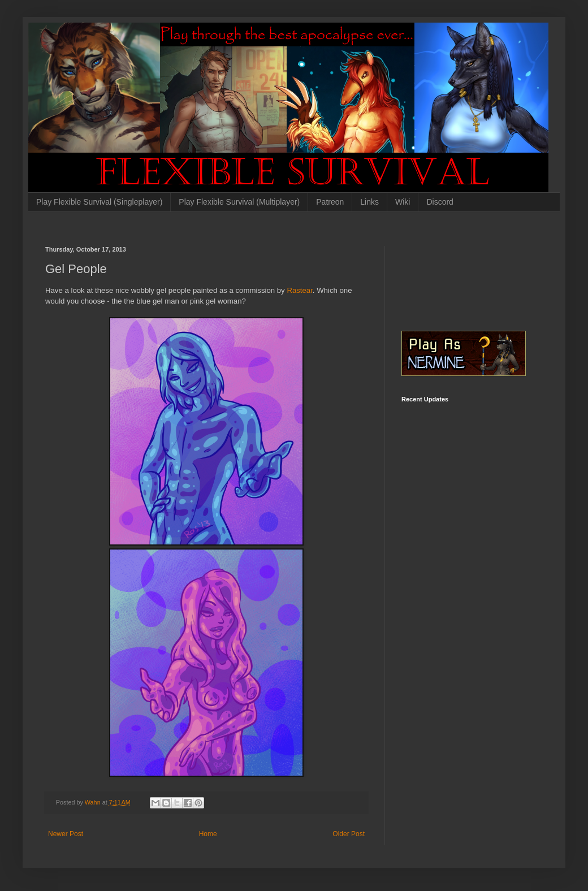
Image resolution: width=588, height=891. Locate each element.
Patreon (330, 202)
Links (369, 202)
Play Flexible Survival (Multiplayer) (239, 202)
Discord (440, 202)
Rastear (299, 290)
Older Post (349, 834)
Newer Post (66, 834)
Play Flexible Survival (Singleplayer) (99, 202)
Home (208, 834)
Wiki (403, 202)
